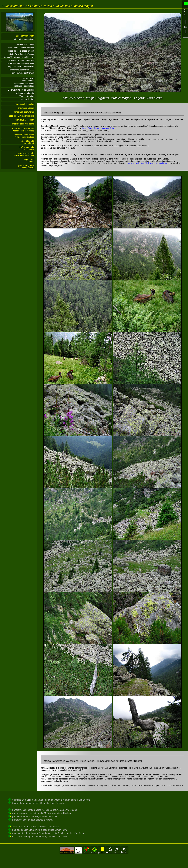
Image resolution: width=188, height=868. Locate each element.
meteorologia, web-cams (23, 124)
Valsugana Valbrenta (25, 93)
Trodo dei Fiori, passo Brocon (21, 51)
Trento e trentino (27, 96)
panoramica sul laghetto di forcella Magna (32, 820)
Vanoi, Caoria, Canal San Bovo (20, 48)
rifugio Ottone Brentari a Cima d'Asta (98, 128)
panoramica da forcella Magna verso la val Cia (35, 816)
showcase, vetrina (26, 108)
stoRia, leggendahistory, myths (26, 148)
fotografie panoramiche (24, 39)
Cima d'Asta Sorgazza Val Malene (19, 57)
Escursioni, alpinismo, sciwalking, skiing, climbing (23, 130)
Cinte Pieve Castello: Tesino (22, 54)
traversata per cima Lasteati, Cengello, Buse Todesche (39, 803)
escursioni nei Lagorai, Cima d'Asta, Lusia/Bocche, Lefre (39, 836)
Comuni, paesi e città (25, 120)
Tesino (48, 6)
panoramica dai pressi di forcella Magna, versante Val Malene (42, 813)
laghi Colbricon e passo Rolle (21, 67)
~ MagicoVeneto (13, 6)
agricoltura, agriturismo (24, 112)
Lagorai (35, 6)
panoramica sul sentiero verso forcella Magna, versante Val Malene (45, 810)
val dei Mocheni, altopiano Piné (20, 63)
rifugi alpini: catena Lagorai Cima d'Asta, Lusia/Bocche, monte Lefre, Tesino (49, 833)
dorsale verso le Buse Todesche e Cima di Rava (147, 163)
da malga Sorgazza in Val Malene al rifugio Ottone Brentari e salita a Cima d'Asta (51, 800)
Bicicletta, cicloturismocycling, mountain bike (24, 136)
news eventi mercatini (24, 104)
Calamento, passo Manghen (22, 60)
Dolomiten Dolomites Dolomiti (21, 90)
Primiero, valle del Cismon (22, 73)
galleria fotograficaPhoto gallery (26, 167)
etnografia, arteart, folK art (27, 142)
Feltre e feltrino (27, 99)
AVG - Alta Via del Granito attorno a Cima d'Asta (35, 827)
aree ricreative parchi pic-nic (22, 116)
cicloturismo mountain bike (28, 79)
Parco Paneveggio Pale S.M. (21, 70)
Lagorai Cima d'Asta (25, 36)
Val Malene (63, 6)
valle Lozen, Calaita (25, 45)
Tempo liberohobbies (28, 160)
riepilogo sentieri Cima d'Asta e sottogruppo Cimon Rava (40, 830)
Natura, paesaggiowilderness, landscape (24, 154)
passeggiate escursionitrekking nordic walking (24, 85)
